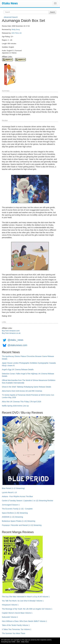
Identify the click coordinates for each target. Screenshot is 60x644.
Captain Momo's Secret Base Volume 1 (17, 613)
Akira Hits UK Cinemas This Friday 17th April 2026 (22, 402)
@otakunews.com (17, 345)
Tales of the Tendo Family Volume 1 (16, 625)
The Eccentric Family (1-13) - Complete (17, 509)
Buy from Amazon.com (11, 331)
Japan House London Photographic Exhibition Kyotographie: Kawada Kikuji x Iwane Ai (29, 364)
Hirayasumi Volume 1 (10, 605)
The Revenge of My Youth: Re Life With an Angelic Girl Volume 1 (27, 609)
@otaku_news (15, 340)
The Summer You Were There (13, 633)
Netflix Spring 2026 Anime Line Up (15, 406)
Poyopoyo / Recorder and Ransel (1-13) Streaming (22, 525)
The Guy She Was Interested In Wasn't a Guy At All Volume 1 (26, 597)
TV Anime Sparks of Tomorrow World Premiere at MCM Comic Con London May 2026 (28, 396)
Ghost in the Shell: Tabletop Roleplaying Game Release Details (26, 387)
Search (52, 12)
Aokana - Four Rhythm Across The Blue (17, 496)
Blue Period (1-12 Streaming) (13, 488)
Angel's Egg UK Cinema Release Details (18, 370)
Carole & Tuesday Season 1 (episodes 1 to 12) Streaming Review (27, 501)
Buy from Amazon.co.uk (11, 333)
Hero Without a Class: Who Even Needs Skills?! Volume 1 (24, 621)
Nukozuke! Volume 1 (10, 617)
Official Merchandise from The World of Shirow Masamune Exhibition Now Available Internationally (29, 382)
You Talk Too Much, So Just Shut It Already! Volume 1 (23, 601)
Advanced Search (11, 17)
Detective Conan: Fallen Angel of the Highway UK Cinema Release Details (28, 375)
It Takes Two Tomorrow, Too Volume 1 (17, 629)
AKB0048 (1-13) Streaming (12, 517)
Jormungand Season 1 (11, 505)
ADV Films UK (16, 33)
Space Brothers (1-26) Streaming (15, 513)
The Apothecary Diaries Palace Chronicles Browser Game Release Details (28, 358)
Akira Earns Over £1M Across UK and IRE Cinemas (22, 391)
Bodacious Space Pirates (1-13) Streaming (19, 521)
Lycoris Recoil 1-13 (9, 492)
